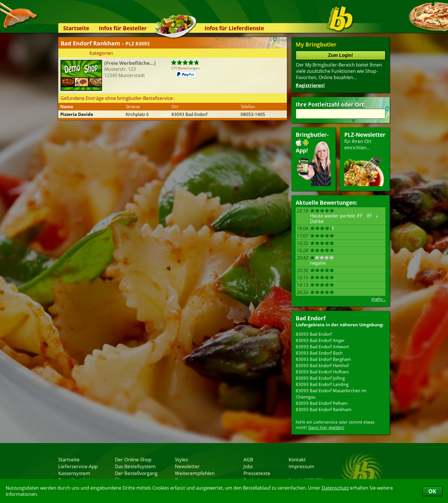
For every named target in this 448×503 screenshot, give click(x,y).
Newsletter (187, 466)
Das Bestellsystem (135, 466)
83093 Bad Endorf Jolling (320, 378)
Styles (181, 459)
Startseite (76, 28)
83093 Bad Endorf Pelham (322, 403)
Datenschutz (335, 488)
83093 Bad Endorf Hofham (322, 372)
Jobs (248, 466)
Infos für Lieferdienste (234, 28)
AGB (248, 459)
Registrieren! (310, 85)
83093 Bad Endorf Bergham (323, 359)
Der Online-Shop (133, 459)
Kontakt (297, 459)
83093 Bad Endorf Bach (319, 353)
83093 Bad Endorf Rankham (324, 409)
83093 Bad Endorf (314, 334)
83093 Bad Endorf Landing (322, 384)
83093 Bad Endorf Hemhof (322, 365)
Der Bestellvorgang (136, 473)
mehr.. (378, 299)
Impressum (301, 466)
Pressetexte (257, 473)
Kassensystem (74, 473)
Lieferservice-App (78, 466)
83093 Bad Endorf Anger (320, 340)
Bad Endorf (311, 318)
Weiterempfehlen (195, 473)
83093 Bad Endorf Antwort (322, 347)
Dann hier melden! (326, 427)
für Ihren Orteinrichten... (365, 159)
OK (432, 491)
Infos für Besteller (123, 28)
